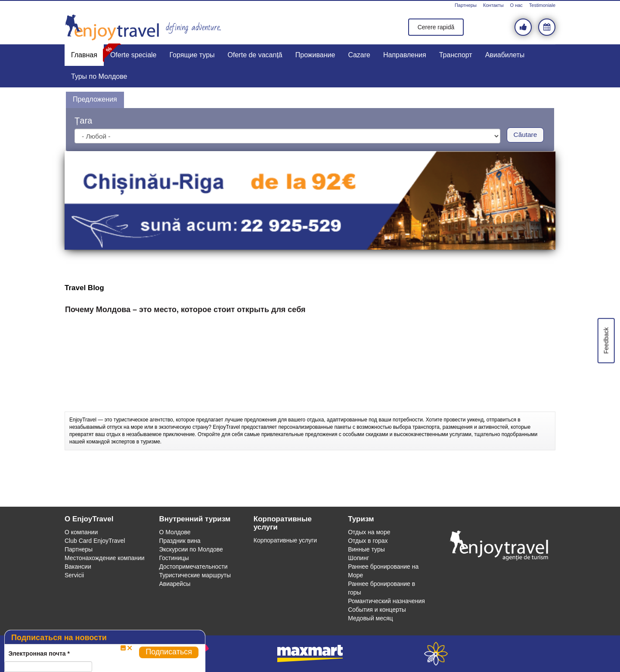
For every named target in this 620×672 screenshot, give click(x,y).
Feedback (606, 340)
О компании (81, 532)
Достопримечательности (193, 567)
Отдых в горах (368, 541)
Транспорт (456, 55)
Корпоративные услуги (285, 540)
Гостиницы (174, 558)
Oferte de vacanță (255, 55)
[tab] (95, 100)
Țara (83, 121)
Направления (405, 55)
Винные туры (366, 549)
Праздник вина (180, 541)
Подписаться (169, 652)
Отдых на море (369, 532)
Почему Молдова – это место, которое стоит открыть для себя (185, 310)
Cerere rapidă (436, 27)
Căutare (525, 135)
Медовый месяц (370, 618)
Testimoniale (542, 5)
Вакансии (78, 567)
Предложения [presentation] (95, 99)
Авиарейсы (175, 584)
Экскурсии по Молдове (191, 549)
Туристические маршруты (195, 575)
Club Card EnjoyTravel (95, 541)
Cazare (359, 55)
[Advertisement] (310, 390)
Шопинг (358, 558)
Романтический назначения (386, 601)
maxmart (310, 654)
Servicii (74, 575)
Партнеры (466, 5)
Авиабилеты (505, 55)
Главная (84, 55)
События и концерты (377, 610)
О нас (516, 5)
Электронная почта (39, 653)
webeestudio (436, 654)
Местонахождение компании (105, 558)
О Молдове (175, 532)
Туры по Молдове (99, 76)
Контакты (493, 5)
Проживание (315, 55)
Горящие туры (192, 55)
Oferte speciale (133, 55)
